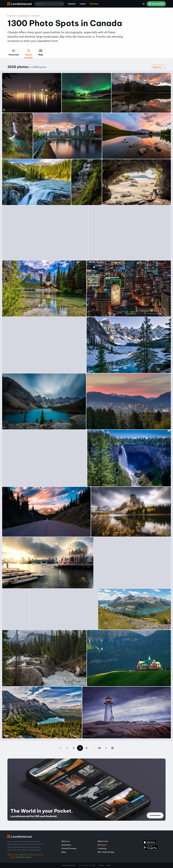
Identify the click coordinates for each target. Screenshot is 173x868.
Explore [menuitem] (72, 4)
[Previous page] (61, 748)
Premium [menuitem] (94, 4)
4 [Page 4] (87, 748)
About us (66, 841)
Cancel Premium (69, 848)
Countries (23, 16)
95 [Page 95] (99, 748)
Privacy (101, 865)
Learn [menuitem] (83, 4)
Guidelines (66, 845)
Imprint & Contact (69, 865)
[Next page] (106, 748)
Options (158, 67)
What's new (103, 841)
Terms (108, 865)
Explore (11, 16)
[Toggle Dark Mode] (144, 4)
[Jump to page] (112, 748)
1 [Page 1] (67, 748)
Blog (64, 852)
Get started (156, 4)
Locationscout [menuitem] (20, 4)
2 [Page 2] (74, 748)
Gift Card (102, 845)
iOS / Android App (106, 852)
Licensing (102, 848)
